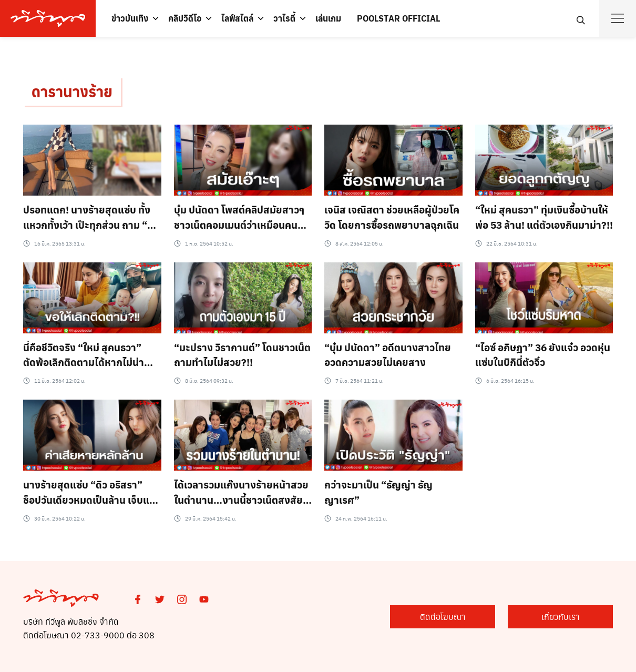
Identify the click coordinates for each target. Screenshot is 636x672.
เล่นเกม (328, 18)
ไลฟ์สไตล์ (237, 18)
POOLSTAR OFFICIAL (398, 18)
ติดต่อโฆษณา (443, 617)
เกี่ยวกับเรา (561, 617)
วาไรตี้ (284, 18)
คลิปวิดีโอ (185, 18)
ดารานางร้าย (72, 91)
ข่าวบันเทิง (130, 18)
